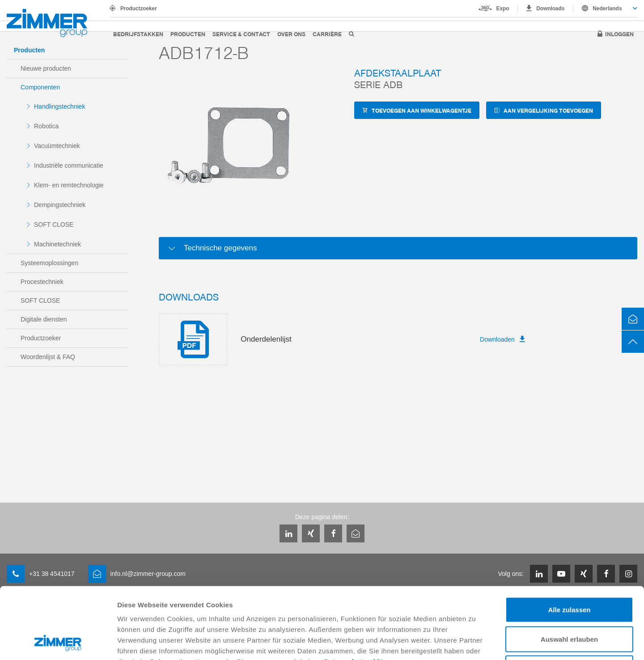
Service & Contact (241, 34)
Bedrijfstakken (138, 34)
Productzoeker (139, 8)
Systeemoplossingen (49, 263)
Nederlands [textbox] (607, 8)
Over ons (291, 34)
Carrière (327, 34)
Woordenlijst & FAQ (48, 357)
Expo (503, 8)
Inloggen (619, 34)
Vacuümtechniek (57, 146)
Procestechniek (42, 282)
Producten (188, 34)
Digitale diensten (44, 319)
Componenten (40, 87)
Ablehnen (569, 601)
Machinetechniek (57, 244)
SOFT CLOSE (54, 224)
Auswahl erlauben (569, 572)
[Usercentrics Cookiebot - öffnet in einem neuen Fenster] (58, 643)
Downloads (550, 8)
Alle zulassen (569, 543)
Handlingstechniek (59, 106)
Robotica (46, 126)
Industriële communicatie (69, 165)
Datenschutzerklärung (362, 594)
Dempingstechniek (60, 205)
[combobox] (605, 8)
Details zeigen (476, 642)
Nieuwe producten (46, 68)
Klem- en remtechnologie (69, 185)
